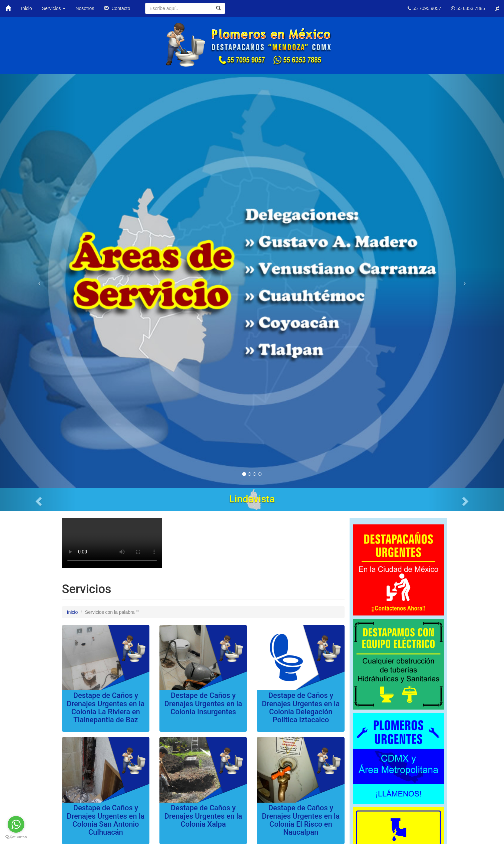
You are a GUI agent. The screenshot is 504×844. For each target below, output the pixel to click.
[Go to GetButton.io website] (16, 837)
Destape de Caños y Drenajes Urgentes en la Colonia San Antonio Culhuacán (106, 820)
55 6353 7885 (468, 8)
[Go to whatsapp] (16, 824)
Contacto (117, 8)
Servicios (54, 8)
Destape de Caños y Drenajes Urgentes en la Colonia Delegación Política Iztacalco (301, 708)
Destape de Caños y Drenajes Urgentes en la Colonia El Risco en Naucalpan (301, 820)
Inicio (27, 8)
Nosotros (85, 8)
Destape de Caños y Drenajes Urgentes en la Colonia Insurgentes (203, 703)
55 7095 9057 (424, 8)
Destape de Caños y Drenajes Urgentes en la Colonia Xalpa (203, 816)
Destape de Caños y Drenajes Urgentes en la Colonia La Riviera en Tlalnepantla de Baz (106, 708)
